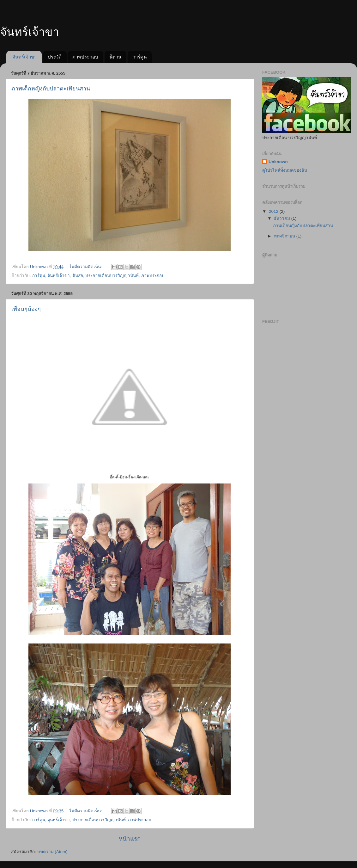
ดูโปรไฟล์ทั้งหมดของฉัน (285, 170)
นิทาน (115, 57)
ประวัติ (55, 57)
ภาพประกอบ (85, 57)
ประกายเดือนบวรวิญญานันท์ (112, 276)
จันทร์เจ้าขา (24, 57)
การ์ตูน (139, 57)
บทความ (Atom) (52, 852)
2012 (274, 211)
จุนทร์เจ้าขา (59, 820)
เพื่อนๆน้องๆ (26, 309)
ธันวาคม (283, 218)
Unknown (278, 162)
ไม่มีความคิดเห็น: (86, 267)
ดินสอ (78, 276)
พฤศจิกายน (285, 236)
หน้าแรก (130, 839)
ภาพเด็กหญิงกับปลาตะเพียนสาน (51, 89)
